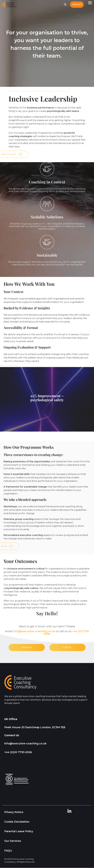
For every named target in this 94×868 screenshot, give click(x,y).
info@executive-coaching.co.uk (25, 744)
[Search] (65, 5)
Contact (77, 5)
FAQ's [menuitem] (8, 851)
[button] (90, 3)
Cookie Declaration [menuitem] (17, 822)
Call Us (67, 613)
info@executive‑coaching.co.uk (34, 597)
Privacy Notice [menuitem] (14, 812)
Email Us (27, 613)
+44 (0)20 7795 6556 (18, 752)
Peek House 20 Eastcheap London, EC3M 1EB (35, 727)
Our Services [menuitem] (13, 841)
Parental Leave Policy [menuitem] (19, 831)
